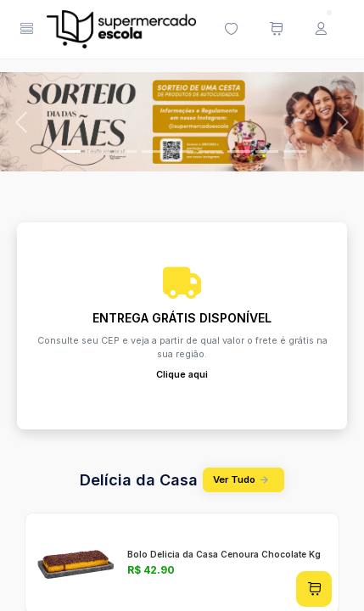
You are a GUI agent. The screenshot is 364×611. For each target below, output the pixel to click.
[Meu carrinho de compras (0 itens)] (276, 30)
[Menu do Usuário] (321, 30)
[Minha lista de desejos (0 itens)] (231, 30)
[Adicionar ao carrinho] (314, 589)
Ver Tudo (244, 480)
